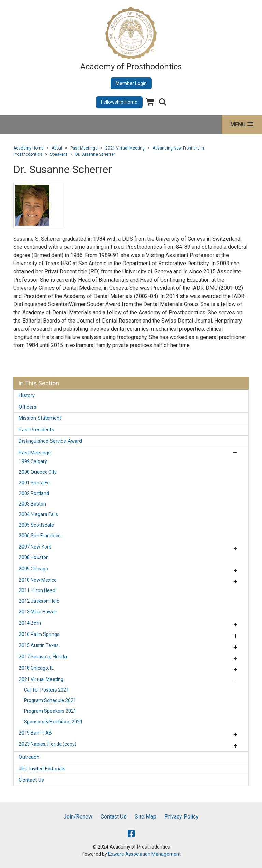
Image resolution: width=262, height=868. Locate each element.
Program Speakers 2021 (50, 711)
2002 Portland (34, 493)
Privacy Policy (181, 817)
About (57, 148)
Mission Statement (40, 418)
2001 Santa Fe (34, 483)
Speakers (59, 154)
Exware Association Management (144, 854)
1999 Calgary (33, 461)
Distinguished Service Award (50, 441)
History (27, 395)
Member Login (131, 83)
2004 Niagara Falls (38, 514)
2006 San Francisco (40, 536)
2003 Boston (32, 504)
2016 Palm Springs (39, 634)
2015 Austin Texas (39, 645)
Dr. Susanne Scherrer (95, 154)
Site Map (145, 817)
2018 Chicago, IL (36, 668)
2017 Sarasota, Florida (43, 657)
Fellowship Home (119, 102)
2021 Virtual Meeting (125, 148)
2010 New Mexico (38, 580)
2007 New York (35, 547)
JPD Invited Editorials (42, 769)
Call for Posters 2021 (46, 690)
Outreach (29, 757)
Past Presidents (37, 430)
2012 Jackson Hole (39, 601)
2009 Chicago (33, 569)
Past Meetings (84, 148)
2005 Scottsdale (36, 525)
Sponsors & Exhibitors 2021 (53, 722)
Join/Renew (78, 817)
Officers (28, 407)
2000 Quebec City (38, 472)
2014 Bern (30, 623)
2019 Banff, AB (35, 733)
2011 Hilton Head (37, 590)
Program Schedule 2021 (50, 700)
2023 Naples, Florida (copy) (48, 744)
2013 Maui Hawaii (38, 612)
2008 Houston (34, 557)
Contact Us (31, 780)
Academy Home (28, 148)
